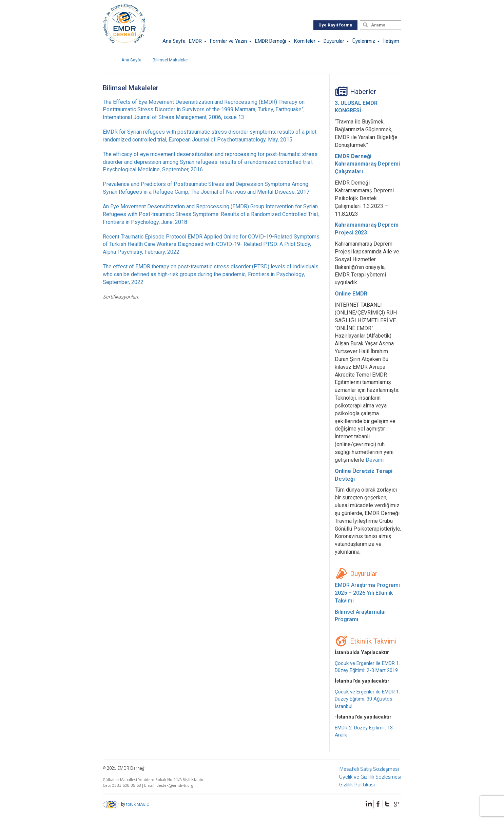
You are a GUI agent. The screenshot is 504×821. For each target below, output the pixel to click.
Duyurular (336, 41)
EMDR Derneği (273, 41)
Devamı (375, 460)
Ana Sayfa (174, 41)
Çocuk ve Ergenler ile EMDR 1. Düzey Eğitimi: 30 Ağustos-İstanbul (367, 699)
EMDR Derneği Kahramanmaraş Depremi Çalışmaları (367, 164)
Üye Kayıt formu (335, 25)
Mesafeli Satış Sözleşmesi (369, 769)
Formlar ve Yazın (231, 41)
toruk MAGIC (138, 804)
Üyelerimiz (366, 41)
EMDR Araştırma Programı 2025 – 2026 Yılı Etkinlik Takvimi (367, 593)
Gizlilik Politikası (357, 784)
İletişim (391, 41)
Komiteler (307, 41)
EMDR (198, 41)
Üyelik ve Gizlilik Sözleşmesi (370, 777)
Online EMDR (351, 294)
